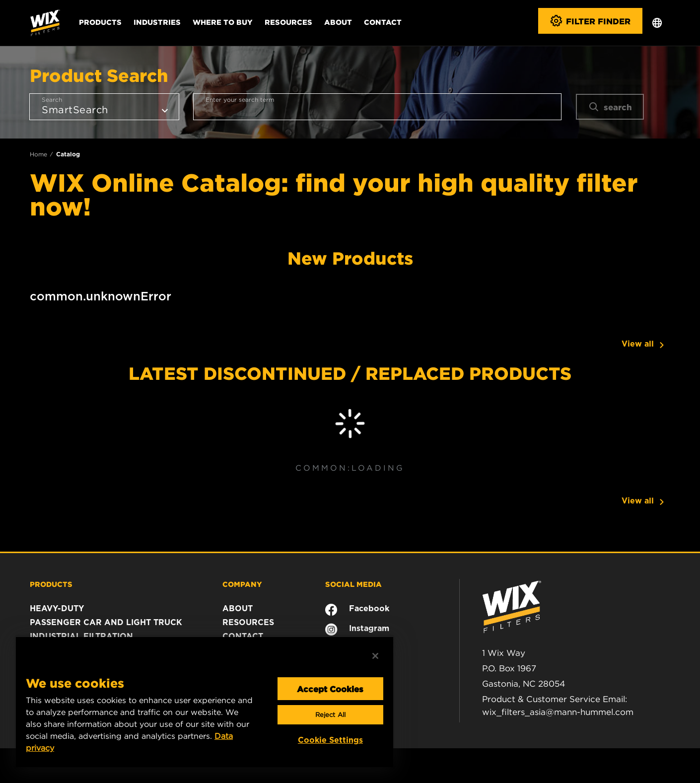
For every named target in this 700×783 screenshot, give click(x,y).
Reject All (330, 715)
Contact (383, 22)
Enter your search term (240, 100)
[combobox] (377, 107)
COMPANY (242, 584)
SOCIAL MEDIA (353, 584)
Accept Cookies (330, 689)
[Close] (375, 656)
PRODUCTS (51, 584)
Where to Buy (223, 22)
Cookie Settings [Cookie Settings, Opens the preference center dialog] (330, 740)
